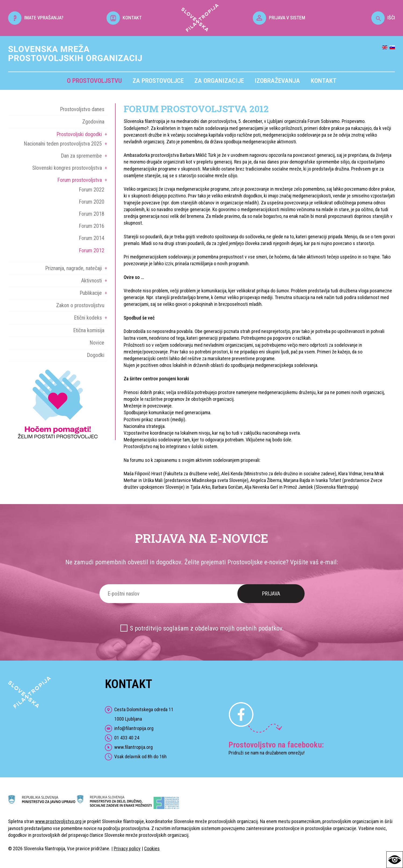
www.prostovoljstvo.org (58, 821)
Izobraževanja (277, 81)
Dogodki (96, 355)
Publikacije (91, 293)
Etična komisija (89, 330)
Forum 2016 (92, 226)
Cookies (152, 848)
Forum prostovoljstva (80, 180)
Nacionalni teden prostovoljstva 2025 (63, 144)
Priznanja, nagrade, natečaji (74, 268)
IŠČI (383, 18)
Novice (97, 343)
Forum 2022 (92, 190)
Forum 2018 (92, 214)
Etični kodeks (88, 318)
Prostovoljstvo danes (82, 109)
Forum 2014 (92, 238)
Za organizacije (219, 81)
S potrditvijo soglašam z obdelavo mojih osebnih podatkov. (207, 628)
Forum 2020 (92, 202)
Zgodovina (93, 122)
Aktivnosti (92, 281)
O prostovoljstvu (94, 81)
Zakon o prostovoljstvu (80, 305)
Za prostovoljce (158, 81)
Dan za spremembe (81, 156)
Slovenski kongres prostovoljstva (67, 168)
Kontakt (324, 81)
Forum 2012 (92, 250)
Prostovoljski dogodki (79, 134)
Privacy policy (127, 848)
